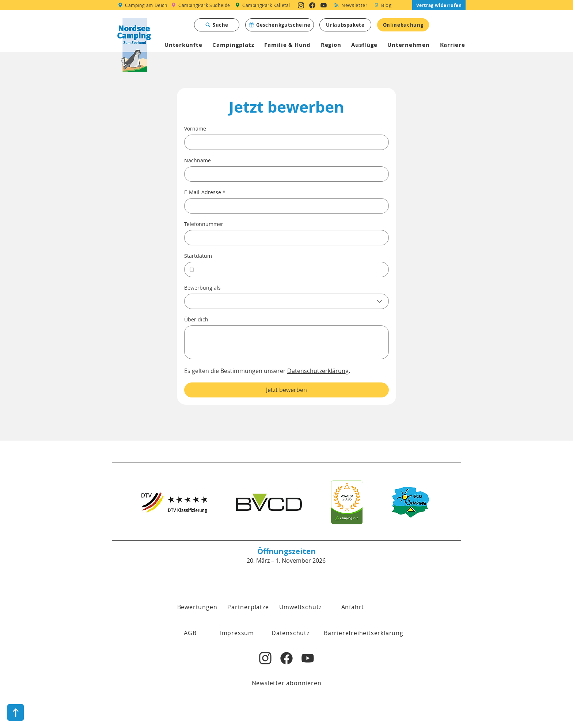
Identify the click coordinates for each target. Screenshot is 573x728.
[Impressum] (237, 633)
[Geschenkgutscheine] (280, 25)
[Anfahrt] (353, 607)
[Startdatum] (192, 269)
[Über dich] (286, 342)
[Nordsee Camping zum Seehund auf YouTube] (324, 5)
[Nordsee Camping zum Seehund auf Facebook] (312, 5)
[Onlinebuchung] (403, 25)
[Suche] (217, 25)
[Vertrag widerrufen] (439, 5)
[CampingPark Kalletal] (263, 5)
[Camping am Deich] (142, 5)
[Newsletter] (351, 5)
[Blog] (383, 5)
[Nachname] (284, 174)
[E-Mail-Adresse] (284, 206)
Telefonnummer (204, 224)
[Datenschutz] (291, 633)
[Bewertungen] (197, 607)
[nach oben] (16, 712)
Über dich (196, 319)
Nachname (198, 160)
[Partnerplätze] (248, 607)
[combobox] (286, 301)
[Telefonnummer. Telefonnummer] (284, 238)
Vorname (195, 129)
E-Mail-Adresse (205, 192)
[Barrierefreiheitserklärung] (364, 633)
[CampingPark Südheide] (201, 5)
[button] (190, 633)
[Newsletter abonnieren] (286, 683)
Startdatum (198, 256)
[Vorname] (284, 142)
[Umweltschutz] (300, 607)
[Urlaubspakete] (345, 25)
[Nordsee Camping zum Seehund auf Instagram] (301, 5)
